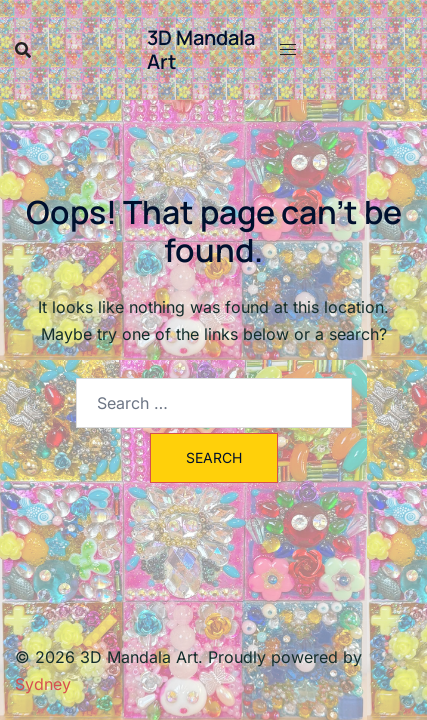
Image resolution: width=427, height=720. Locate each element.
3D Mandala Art (201, 49)
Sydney (43, 684)
